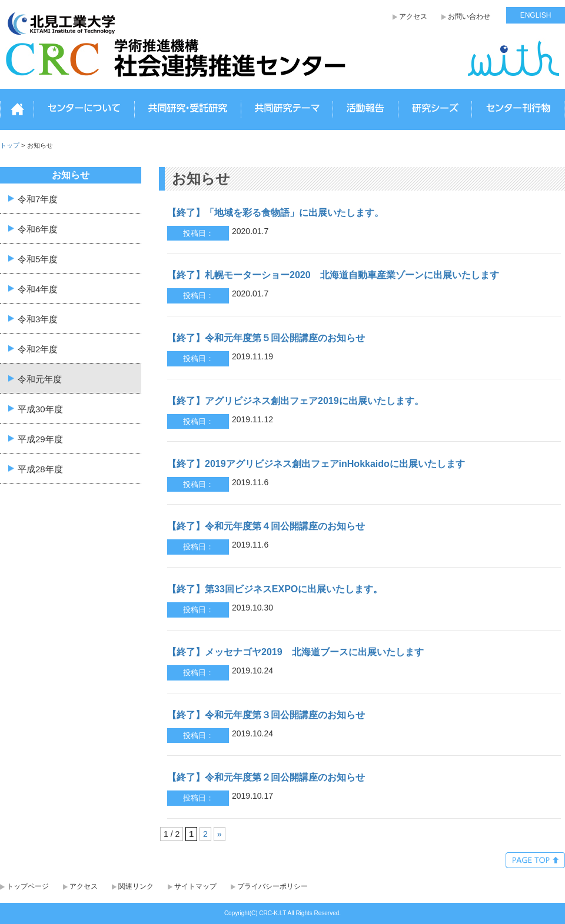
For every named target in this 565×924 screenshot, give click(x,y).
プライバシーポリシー (272, 886)
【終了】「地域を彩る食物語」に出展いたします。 (275, 213)
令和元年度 (40, 378)
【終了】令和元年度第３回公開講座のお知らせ (266, 715)
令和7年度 (38, 199)
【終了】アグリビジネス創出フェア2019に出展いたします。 (295, 401)
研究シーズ (435, 110)
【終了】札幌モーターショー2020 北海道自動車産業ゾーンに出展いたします (333, 275)
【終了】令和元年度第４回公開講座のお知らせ (266, 526)
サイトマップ (195, 886)
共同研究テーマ (287, 110)
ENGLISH (536, 15)
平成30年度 (40, 408)
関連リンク (136, 886)
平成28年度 (40, 468)
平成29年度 (40, 438)
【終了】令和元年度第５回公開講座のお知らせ (266, 338)
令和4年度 (38, 288)
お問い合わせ (469, 16)
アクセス (413, 16)
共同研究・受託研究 (188, 110)
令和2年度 (38, 348)
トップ (17, 110)
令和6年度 (38, 229)
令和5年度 (38, 258)
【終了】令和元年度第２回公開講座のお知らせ (266, 777)
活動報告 (365, 110)
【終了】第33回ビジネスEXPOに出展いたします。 (275, 589)
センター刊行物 (518, 110)
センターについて (84, 110)
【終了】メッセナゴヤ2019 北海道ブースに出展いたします (295, 652)
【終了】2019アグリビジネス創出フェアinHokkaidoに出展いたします (316, 464)
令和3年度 (38, 318)
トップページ (28, 886)
